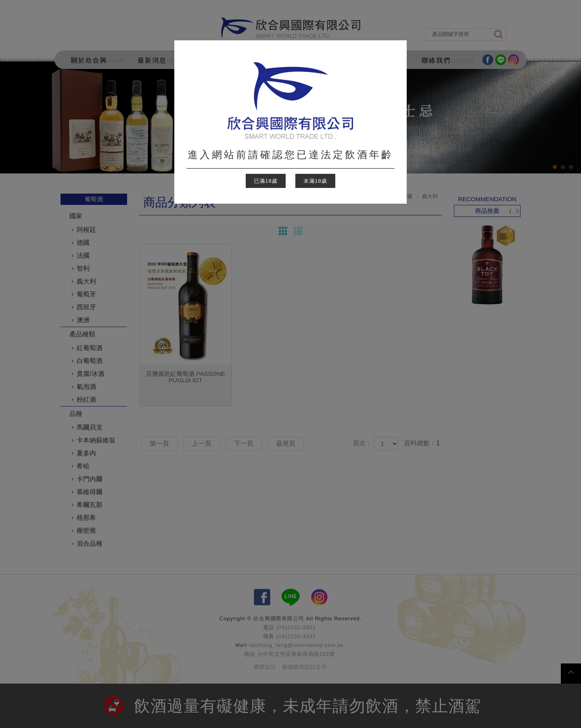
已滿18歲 (265, 181)
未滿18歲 (315, 181)
